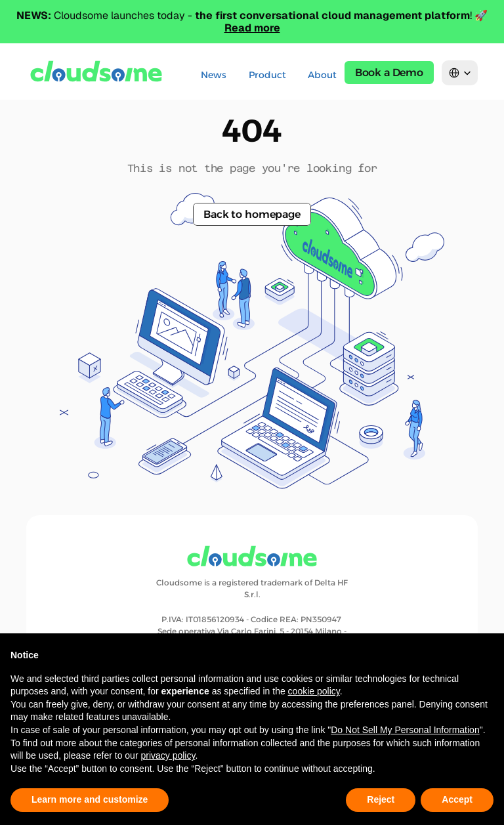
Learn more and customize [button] (90, 799)
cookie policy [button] (314, 691)
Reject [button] (381, 799)
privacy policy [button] (168, 755)
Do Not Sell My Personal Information (405, 730)
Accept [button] (457, 799)
